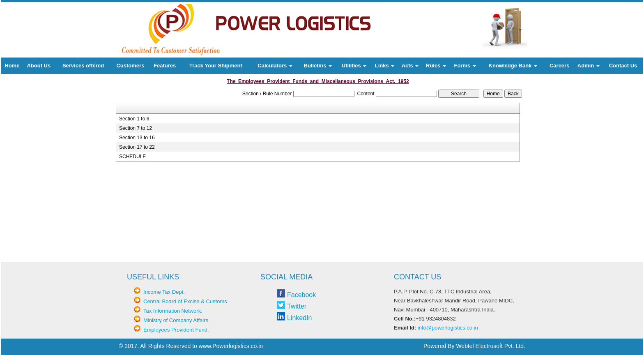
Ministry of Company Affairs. (177, 320)
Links (385, 66)
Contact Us (623, 66)
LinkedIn (300, 318)
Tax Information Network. (173, 311)
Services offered (83, 66)
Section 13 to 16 (137, 138)
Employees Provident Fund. (176, 330)
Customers (130, 66)
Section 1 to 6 (134, 119)
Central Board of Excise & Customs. (186, 301)
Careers (559, 66)
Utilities (354, 66)
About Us (39, 66)
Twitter (297, 306)
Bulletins (318, 66)
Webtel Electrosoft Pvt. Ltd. (491, 346)
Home (12, 66)
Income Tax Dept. (164, 292)
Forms (465, 66)
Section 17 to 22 (137, 147)
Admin (589, 66)
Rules (436, 66)
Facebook (301, 295)
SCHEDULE (132, 157)
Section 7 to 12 (136, 128)
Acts (410, 66)
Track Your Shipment (216, 66)
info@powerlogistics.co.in (448, 328)
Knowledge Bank (513, 66)
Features (165, 66)
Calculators (275, 66)
